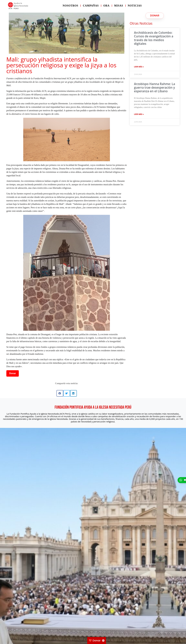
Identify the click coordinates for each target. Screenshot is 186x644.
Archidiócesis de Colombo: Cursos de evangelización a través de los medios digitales (154, 38)
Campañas (91, 6)
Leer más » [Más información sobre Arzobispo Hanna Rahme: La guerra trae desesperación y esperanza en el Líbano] (139, 114)
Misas (119, 6)
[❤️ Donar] (97, 641)
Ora (107, 6)
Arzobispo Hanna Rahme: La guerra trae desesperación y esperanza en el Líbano (155, 87)
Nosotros (70, 6)
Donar (13, 373)
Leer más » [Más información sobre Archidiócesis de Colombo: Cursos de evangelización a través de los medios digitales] (139, 67)
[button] (60, 393)
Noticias (135, 6)
